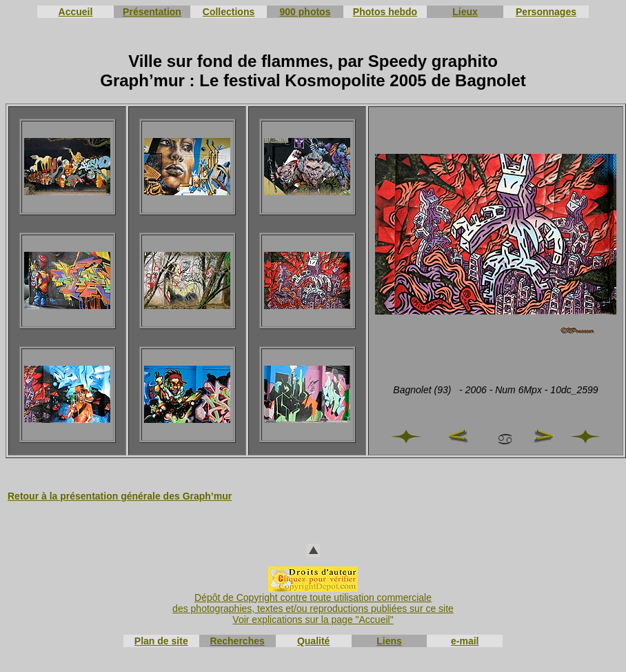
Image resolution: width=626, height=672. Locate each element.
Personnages (546, 12)
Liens (389, 641)
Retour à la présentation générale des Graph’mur (120, 496)
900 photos (305, 12)
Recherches (237, 641)
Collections (229, 12)
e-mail (465, 641)
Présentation (152, 12)
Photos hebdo (385, 12)
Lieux (465, 12)
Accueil (76, 12)
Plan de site (161, 641)
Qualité (313, 641)
